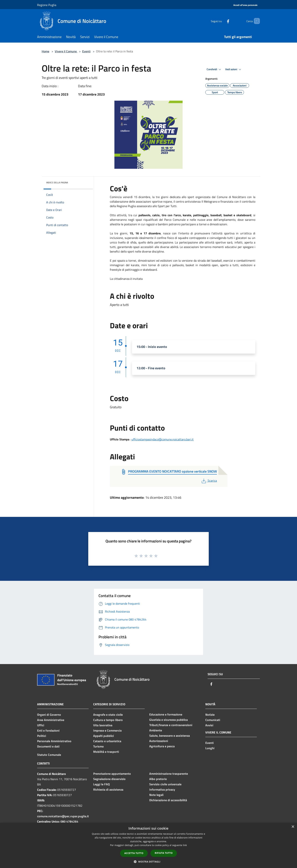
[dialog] (148, 845)
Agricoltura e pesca (162, 746)
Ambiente (156, 730)
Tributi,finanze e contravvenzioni (171, 725)
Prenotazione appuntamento (112, 774)
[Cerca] (255, 21)
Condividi (214, 69)
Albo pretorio (158, 779)
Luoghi (210, 748)
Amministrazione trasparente (169, 774)
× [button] (293, 827)
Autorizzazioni (159, 741)
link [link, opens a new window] (185, 845)
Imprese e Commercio (107, 730)
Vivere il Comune (66, 51)
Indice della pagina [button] (57, 182)
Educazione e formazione (166, 714)
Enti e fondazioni (48, 730)
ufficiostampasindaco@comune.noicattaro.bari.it (163, 439)
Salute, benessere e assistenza (170, 736)
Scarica (209, 481)
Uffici (41, 725)
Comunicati (213, 720)
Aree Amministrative (51, 720)
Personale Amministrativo (54, 741)
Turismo (98, 746)
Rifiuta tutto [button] (164, 853)
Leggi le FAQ (101, 784)
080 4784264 (69, 821)
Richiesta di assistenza (108, 789)
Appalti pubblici (104, 736)
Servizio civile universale (165, 784)
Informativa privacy (162, 789)
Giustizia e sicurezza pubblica (168, 720)
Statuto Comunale (49, 755)
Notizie (210, 715)
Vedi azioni (234, 69)
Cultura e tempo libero (108, 720)
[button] (148, 862)
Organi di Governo (49, 715)
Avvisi (209, 725)
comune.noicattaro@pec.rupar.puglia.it (63, 816)
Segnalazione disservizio (109, 779)
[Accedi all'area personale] (245, 5)
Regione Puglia (47, 5)
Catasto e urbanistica (107, 741)
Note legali (156, 795)
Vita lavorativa (103, 725)
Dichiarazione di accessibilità (168, 800)
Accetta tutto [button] (134, 853)
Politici (42, 736)
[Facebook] (222, 21)
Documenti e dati (48, 746)
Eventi (86, 51)
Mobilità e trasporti (106, 752)
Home (45, 51)
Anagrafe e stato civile (108, 715)
